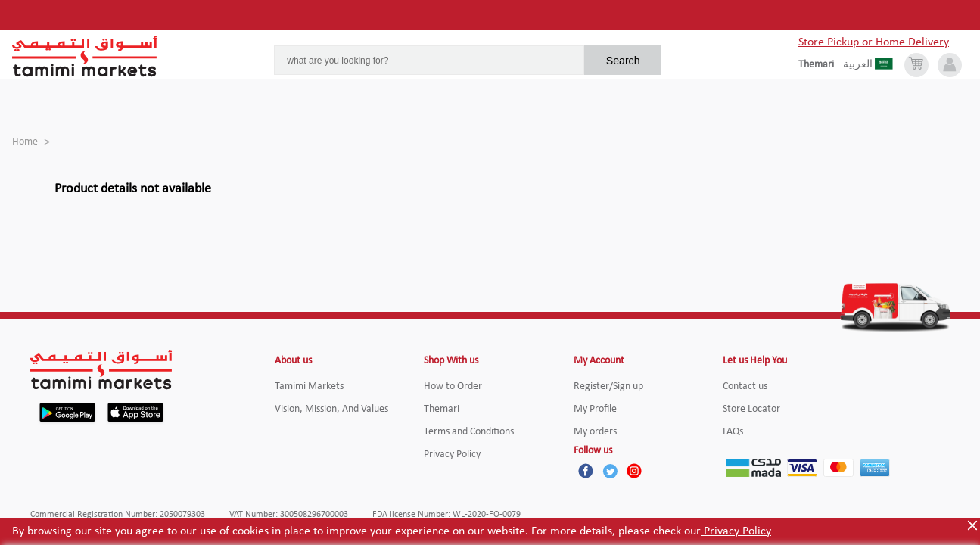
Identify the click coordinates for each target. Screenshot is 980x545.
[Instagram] (634, 471)
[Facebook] (586, 471)
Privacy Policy (736, 531)
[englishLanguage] (821, 65)
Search (623, 61)
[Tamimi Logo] (85, 57)
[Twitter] (610, 471)
